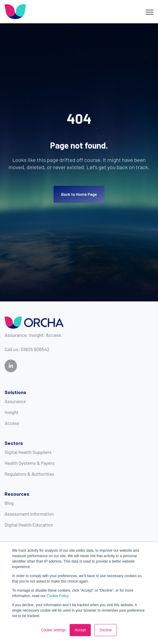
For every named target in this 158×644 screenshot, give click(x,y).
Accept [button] (80, 630)
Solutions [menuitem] (15, 392)
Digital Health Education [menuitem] (29, 525)
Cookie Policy (58, 596)
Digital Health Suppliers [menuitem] (28, 452)
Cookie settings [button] (54, 630)
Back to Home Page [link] (79, 194)
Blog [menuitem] (9, 503)
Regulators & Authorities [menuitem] (29, 474)
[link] (15, 11)
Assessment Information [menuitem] (29, 514)
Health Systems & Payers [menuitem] (30, 463)
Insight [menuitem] (12, 412)
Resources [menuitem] (17, 494)
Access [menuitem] (12, 423)
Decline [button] (106, 630)
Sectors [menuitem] (14, 443)
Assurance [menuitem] (15, 401)
